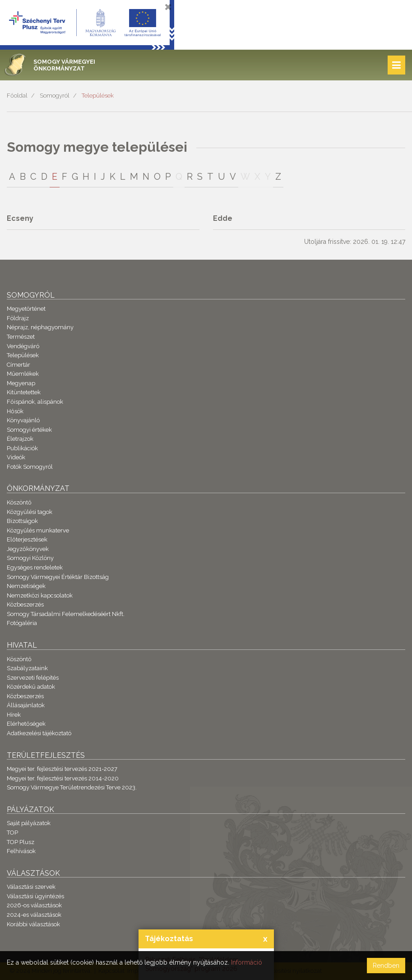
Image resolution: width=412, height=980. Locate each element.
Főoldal (17, 96)
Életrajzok (20, 439)
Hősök (15, 411)
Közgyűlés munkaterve (38, 530)
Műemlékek (23, 374)
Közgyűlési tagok (30, 512)
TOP (12, 833)
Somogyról (55, 96)
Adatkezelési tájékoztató (39, 733)
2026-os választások (34, 905)
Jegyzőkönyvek (28, 549)
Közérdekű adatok (31, 687)
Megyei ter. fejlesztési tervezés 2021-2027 (62, 769)
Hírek (14, 715)
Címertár (19, 365)
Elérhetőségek (26, 724)
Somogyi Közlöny (30, 558)
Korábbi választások (33, 924)
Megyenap (21, 383)
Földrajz (18, 318)
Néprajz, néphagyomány (40, 327)
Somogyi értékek (29, 430)
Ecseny (20, 218)
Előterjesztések (27, 539)
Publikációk (22, 448)
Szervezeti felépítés (33, 678)
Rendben (386, 966)
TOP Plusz (21, 842)
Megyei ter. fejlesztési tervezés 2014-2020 (63, 778)
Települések (98, 96)
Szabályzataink (27, 668)
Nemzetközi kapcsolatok (40, 595)
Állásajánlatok (26, 705)
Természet (21, 337)
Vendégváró (23, 346)
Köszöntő (19, 502)
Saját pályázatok (29, 823)
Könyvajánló (23, 420)
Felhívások (21, 851)
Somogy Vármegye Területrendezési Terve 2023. (72, 787)
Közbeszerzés (25, 604)
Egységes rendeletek (35, 567)
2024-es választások (34, 915)
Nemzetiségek (26, 586)
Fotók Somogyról (30, 467)
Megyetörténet (26, 309)
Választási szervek (31, 887)
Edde (223, 218)
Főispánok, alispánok (35, 402)
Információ (247, 962)
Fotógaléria (22, 623)
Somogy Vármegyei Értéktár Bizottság (58, 577)
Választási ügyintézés (35, 896)
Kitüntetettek (24, 392)
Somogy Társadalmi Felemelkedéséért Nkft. (66, 614)
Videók (16, 457)
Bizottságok (22, 521)
